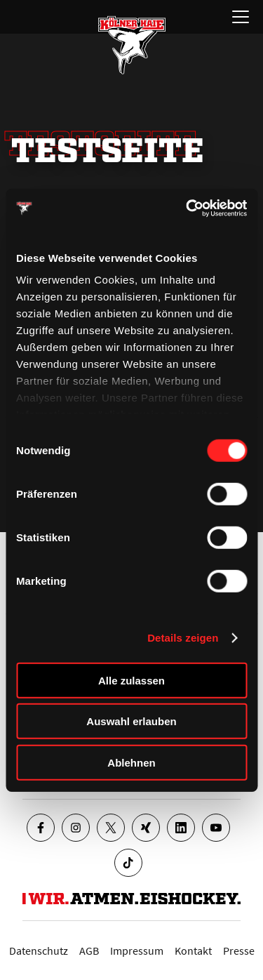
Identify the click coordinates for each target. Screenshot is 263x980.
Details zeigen (183, 638)
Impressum (137, 951)
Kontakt (193, 951)
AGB (89, 951)
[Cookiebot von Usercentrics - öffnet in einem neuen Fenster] (187, 208)
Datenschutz (39, 951)
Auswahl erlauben (131, 721)
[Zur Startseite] (132, 45)
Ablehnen (131, 762)
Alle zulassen (131, 680)
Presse (239, 951)
